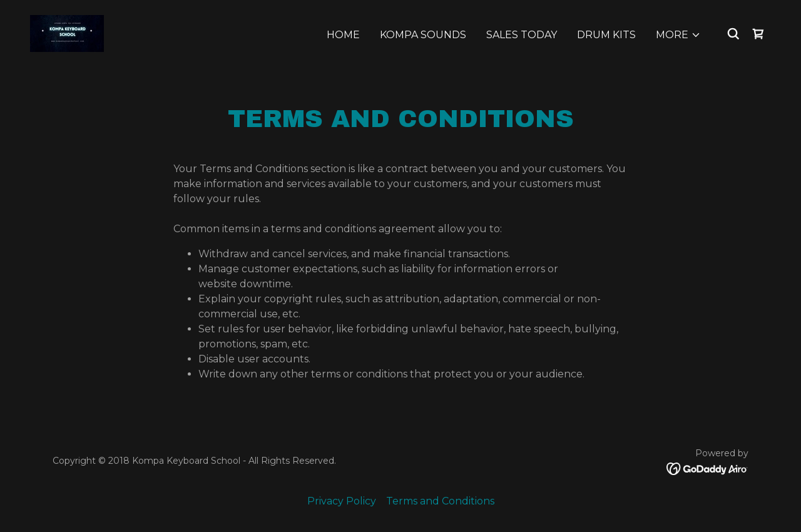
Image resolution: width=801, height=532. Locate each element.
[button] (678, 35)
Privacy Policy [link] (342, 501)
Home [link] (343, 35)
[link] (67, 33)
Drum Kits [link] (606, 35)
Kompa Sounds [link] (423, 35)
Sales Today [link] (522, 35)
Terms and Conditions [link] (440, 501)
